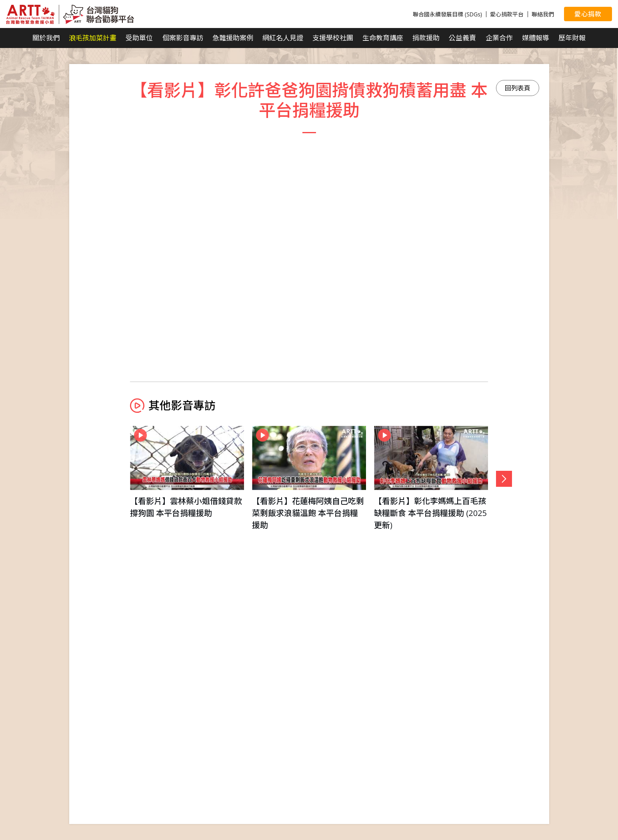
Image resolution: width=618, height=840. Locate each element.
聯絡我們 (543, 14)
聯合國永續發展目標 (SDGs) (447, 14)
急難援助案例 (233, 38)
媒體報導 (536, 38)
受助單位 (139, 38)
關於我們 (46, 38)
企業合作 (499, 38)
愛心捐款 (588, 14)
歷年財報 (572, 38)
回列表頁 (518, 88)
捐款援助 (426, 38)
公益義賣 (462, 38)
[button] (504, 479)
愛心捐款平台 (507, 14)
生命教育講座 (383, 38)
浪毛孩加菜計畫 (93, 38)
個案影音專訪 (183, 38)
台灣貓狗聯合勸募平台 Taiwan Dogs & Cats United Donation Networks (70, 14)
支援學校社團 (333, 38)
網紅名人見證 (283, 38)
